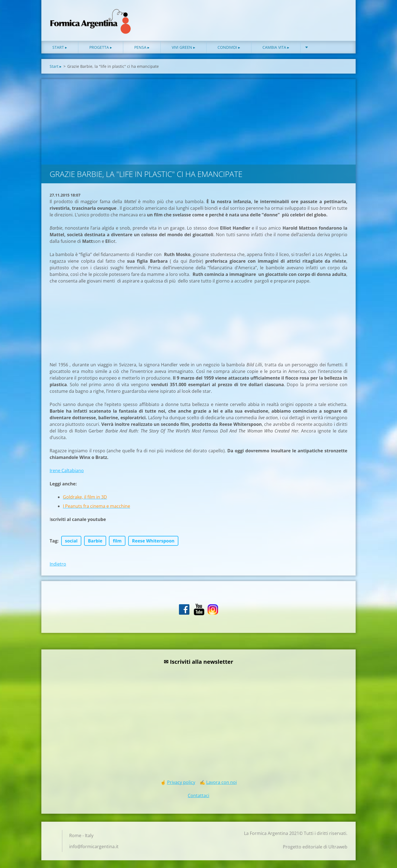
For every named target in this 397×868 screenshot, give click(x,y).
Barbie (95, 549)
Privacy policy (181, 790)
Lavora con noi (222, 790)
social (71, 549)
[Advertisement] (198, 128)
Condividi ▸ (229, 55)
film (117, 549)
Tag (53, 549)
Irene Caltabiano (67, 478)
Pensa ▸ (142, 55)
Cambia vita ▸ (276, 55)
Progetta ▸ (101, 55)
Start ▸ (60, 55)
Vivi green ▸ (183, 55)
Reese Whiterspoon (153, 549)
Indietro (58, 572)
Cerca (341, 16)
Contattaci (198, 803)
